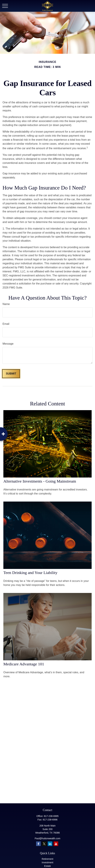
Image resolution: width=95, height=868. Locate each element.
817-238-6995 (51, 816)
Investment (47, 862)
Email (6, 324)
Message (8, 344)
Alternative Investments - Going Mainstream (40, 481)
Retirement (47, 859)
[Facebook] (38, 844)
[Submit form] (11, 374)
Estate (48, 866)
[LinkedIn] (50, 844)
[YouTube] (56, 844)
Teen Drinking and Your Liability (30, 573)
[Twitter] (44, 844)
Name (6, 304)
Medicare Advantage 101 (24, 664)
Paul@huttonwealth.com (48, 838)
